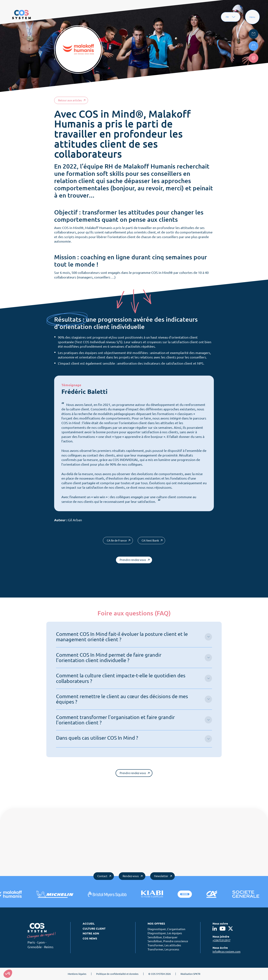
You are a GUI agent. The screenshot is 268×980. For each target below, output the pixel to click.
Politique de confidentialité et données (117, 974)
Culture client (94, 929)
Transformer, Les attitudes (164, 945)
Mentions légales (77, 974)
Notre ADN (91, 933)
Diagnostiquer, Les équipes (165, 933)
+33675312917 (221, 940)
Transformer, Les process (163, 949)
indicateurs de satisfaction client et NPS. (174, 363)
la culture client (78, 409)
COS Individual (94, 342)
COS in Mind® (73, 228)
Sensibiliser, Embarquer (163, 937)
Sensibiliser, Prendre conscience (168, 941)
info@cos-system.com (226, 952)
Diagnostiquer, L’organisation (166, 929)
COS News (90, 938)
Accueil (89, 924)
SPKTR (197, 974)
